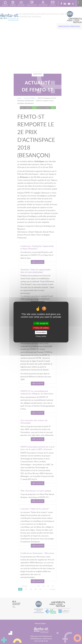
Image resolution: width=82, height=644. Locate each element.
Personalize (41, 332)
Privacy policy (41, 336)
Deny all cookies (41, 328)
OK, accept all (41, 323)
